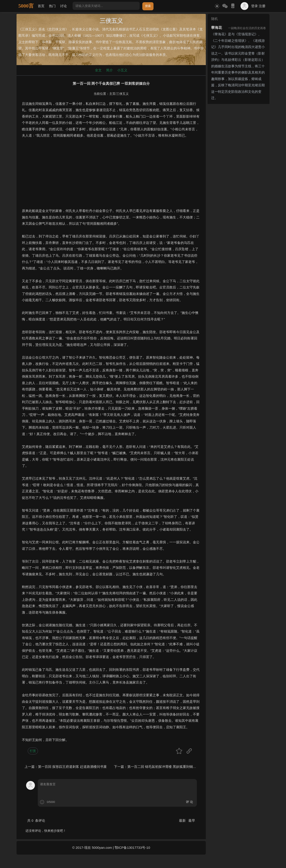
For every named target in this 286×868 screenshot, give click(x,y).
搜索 (148, 6)
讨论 (63, 6)
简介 (109, 70)
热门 (52, 6)
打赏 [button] (33, 751)
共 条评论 (36, 820)
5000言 (26, 6)
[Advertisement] (111, 176)
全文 (98, 70)
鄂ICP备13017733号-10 (132, 848)
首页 (41, 6)
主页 (112, 94)
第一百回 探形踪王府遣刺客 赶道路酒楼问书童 (72, 767)
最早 (192, 820)
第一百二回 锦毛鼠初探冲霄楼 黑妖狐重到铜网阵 (163, 767)
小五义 (122, 70)
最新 (183, 820)
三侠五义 (122, 94)
